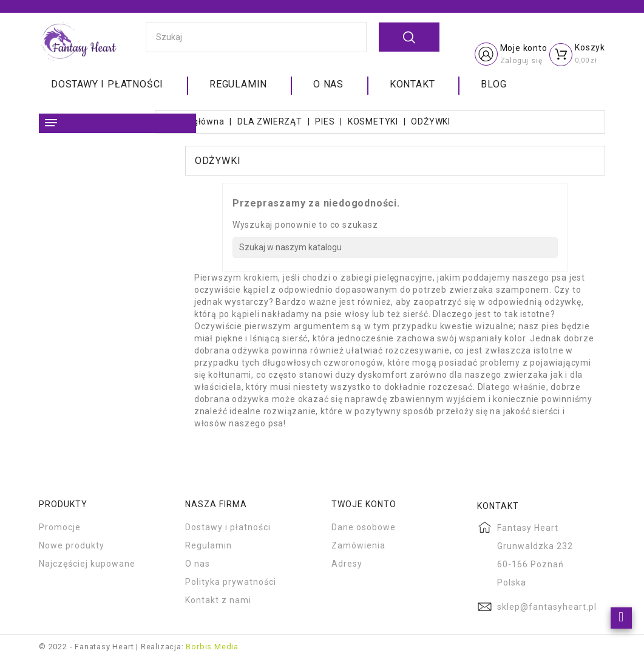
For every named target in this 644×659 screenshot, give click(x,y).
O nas (328, 84)
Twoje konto (364, 504)
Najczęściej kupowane (87, 564)
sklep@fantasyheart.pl (547, 607)
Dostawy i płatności (107, 84)
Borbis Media (212, 647)
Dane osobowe (364, 527)
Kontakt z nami (218, 600)
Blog (493, 84)
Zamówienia (358, 545)
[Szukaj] (395, 248)
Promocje (60, 527)
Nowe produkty (72, 545)
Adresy (347, 564)
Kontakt (412, 84)
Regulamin (238, 84)
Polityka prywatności (231, 582)
